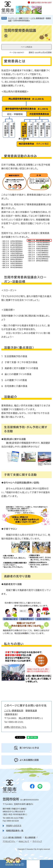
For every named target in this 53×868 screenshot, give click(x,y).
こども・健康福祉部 (37, 18)
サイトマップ (37, 841)
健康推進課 (31, 711)
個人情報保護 (30, 838)
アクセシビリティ (9, 841)
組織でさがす (24, 18)
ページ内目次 (27, 47)
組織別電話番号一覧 (15, 831)
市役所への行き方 (14, 826)
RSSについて (24, 841)
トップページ (13, 18)
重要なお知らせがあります (41, 3)
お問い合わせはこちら (15, 727)
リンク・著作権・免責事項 (12, 838)
